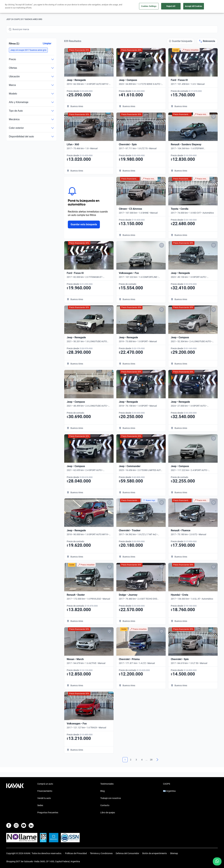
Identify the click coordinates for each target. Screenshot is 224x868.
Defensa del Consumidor (127, 853)
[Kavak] (15, 7)
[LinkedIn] (31, 825)
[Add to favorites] (110, 52)
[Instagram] (16, 825)
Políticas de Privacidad (76, 853)
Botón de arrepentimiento (155, 853)
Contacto (105, 805)
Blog (103, 791)
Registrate (210, 7)
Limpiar (47, 43)
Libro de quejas (108, 813)
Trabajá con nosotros (111, 798)
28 (151, 760)
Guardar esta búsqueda (84, 224)
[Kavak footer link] (15, 798)
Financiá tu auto (68, 7)
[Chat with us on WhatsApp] (217, 861)
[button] (28, 50)
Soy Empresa (153, 7)
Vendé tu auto (112, 7)
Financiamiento (45, 791)
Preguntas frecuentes (48, 813)
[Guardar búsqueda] (181, 41)
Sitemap (174, 853)
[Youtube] (24, 825)
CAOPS (167, 784)
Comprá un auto (91, 7)
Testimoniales (107, 784)
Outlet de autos (133, 7)
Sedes (40, 805)
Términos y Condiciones (101, 853)
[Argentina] (187, 7)
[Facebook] (9, 825)
